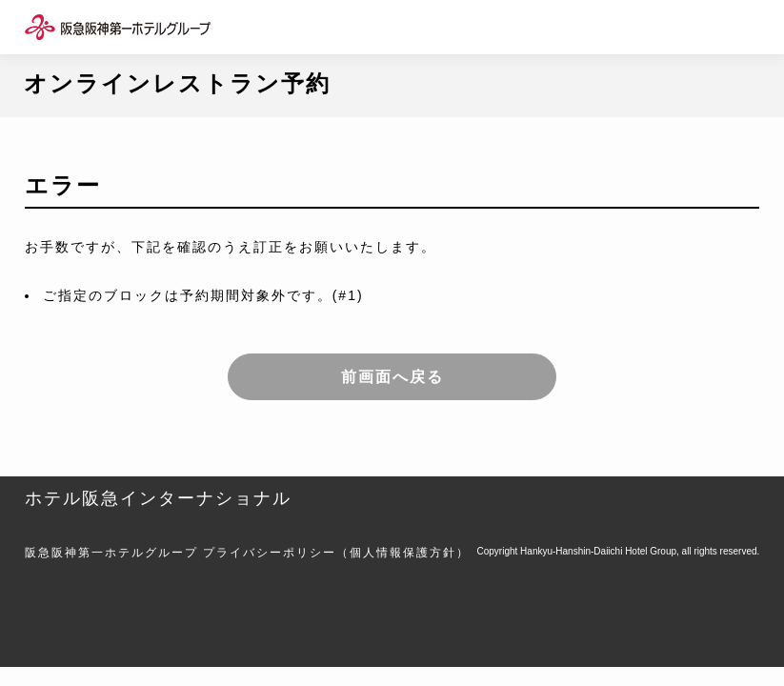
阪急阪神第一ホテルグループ (111, 553)
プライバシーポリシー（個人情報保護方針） (336, 553)
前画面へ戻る (392, 377)
